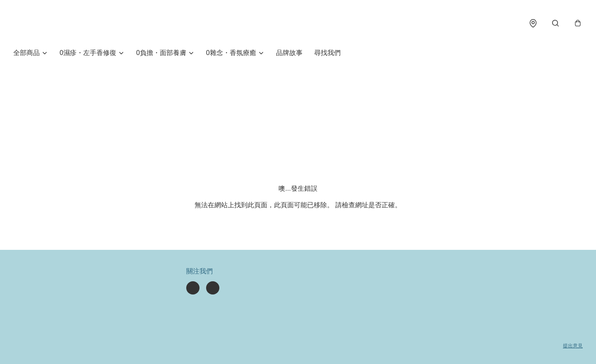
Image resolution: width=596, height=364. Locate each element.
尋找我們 (327, 53)
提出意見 (573, 346)
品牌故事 (289, 53)
